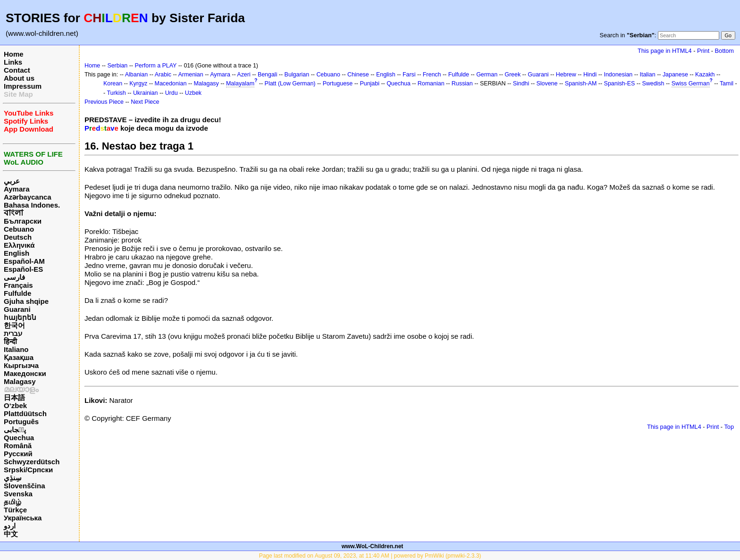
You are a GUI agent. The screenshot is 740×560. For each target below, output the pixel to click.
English (17, 253)
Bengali (268, 75)
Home (14, 54)
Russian (462, 84)
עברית (13, 333)
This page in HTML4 (665, 51)
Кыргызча (21, 365)
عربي (12, 181)
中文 (11, 534)
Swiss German (691, 84)
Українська (23, 518)
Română (18, 446)
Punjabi (370, 84)
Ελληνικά (19, 245)
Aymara (17, 189)
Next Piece (145, 102)
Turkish (116, 93)
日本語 (14, 397)
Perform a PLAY (156, 66)
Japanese (675, 75)
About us (19, 78)
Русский (18, 454)
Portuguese (338, 84)
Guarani (17, 309)
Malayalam (240, 84)
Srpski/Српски (28, 470)
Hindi (590, 75)
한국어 (14, 325)
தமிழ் (13, 502)
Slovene (547, 84)
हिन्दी (10, 341)
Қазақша (19, 357)
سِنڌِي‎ (13, 478)
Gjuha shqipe (26, 301)
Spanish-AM (581, 84)
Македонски (25, 373)
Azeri (244, 75)
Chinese (358, 75)
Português (21, 422)
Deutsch (18, 237)
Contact (17, 70)
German (487, 75)
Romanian (431, 84)
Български (23, 221)
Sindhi (521, 84)
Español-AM (24, 261)
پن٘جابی (15, 430)
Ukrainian (146, 93)
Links (13, 62)
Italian (647, 75)
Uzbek (193, 93)
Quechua (19, 438)
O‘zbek (15, 405)
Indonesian (618, 75)
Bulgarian (297, 75)
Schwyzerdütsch (32, 462)
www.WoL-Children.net (373, 546)
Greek (513, 75)
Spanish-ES (620, 84)
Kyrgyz (138, 84)
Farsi (409, 75)
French (432, 75)
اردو (10, 526)
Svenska (18, 494)
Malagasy (20, 381)
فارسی (14, 277)
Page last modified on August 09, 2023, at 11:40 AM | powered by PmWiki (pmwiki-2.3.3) (370, 556)
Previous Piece (104, 102)
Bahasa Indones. (32, 205)
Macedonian (171, 84)
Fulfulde (17, 293)
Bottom (724, 51)
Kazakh (705, 75)
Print (703, 51)
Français (18, 285)
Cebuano (19, 229)
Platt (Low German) (290, 84)
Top (729, 427)
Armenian (190, 75)
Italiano (16, 349)
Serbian (117, 66)
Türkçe (15, 510)
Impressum (23, 86)
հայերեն (20, 317)
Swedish (653, 84)
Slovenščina (25, 486)
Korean (113, 84)
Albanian (136, 75)
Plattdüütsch (25, 414)
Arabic (163, 75)
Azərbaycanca (28, 197)
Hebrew (566, 75)
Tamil (727, 84)
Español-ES (23, 269)
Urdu (172, 93)
